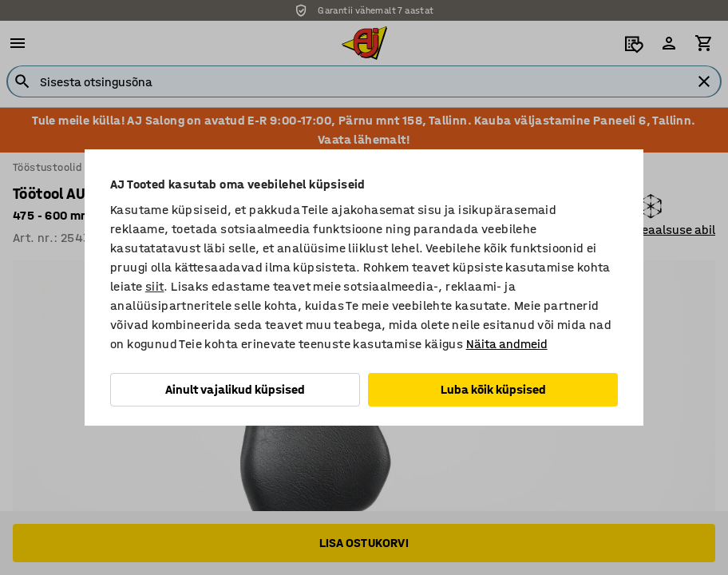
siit (155, 286)
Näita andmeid (507, 344)
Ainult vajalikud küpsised (235, 389)
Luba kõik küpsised (493, 389)
